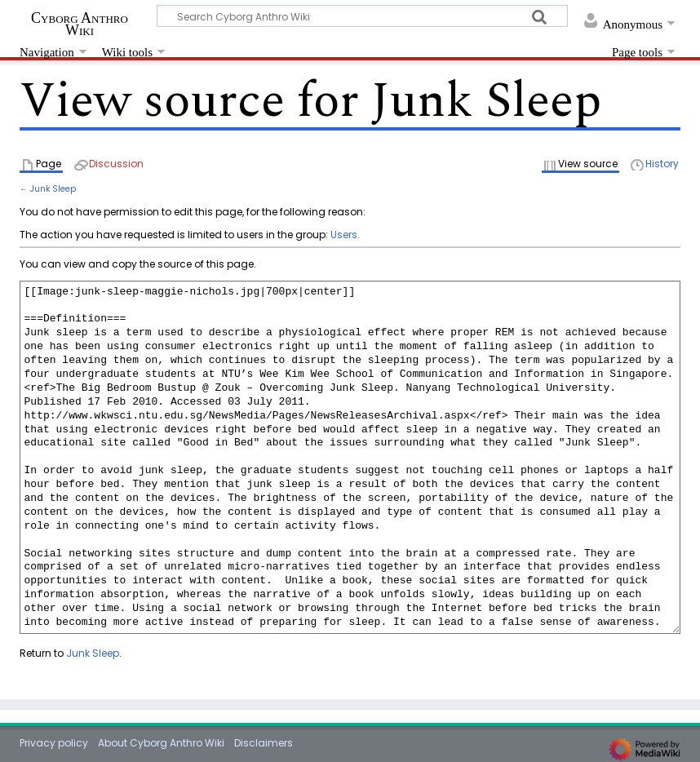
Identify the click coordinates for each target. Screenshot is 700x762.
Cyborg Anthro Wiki (80, 24)
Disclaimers (264, 743)
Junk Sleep (53, 189)
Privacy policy (54, 743)
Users (344, 235)
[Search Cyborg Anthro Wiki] (362, 16)
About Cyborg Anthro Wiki (161, 743)
